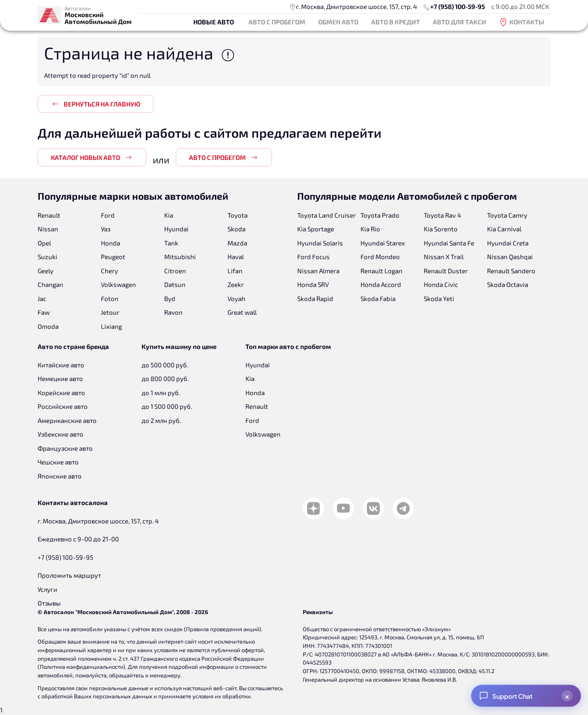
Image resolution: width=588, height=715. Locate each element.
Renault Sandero (511, 271)
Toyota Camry (507, 215)
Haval (236, 257)
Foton (110, 298)
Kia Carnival (504, 229)
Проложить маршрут (69, 575)
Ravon (173, 312)
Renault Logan (381, 271)
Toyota (238, 215)
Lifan (235, 271)
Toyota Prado (380, 215)
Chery (109, 271)
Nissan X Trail (444, 257)
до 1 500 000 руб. (167, 406)
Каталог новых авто (92, 157)
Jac (42, 298)
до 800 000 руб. (165, 378)
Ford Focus (313, 257)
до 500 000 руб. (165, 365)
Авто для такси (459, 22)
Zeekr (236, 284)
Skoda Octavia (508, 284)
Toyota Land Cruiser (327, 215)
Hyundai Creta (508, 243)
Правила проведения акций (223, 629)
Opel (44, 243)
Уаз (106, 229)
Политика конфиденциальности (81, 667)
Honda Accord (381, 284)
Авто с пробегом (277, 22)
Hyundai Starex (383, 243)
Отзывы (49, 603)
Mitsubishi (180, 257)
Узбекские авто (61, 434)
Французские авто (65, 448)
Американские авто (67, 420)
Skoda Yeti (439, 298)
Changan (50, 284)
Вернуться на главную (96, 104)
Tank (171, 243)
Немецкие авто (60, 378)
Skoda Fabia (378, 298)
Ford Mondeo (380, 257)
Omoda (48, 326)
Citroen (175, 271)
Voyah (236, 298)
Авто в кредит (396, 22)
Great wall (242, 312)
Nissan (48, 229)
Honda (111, 243)
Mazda (237, 243)
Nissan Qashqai (510, 257)
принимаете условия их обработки (204, 696)
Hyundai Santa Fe (449, 243)
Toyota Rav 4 (442, 215)
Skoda (236, 229)
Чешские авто (58, 462)
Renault (49, 215)
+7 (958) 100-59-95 (458, 6)
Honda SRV (313, 284)
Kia (169, 215)
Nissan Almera (318, 271)
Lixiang (111, 326)
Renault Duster (446, 271)
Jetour (110, 312)
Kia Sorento (441, 229)
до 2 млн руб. (161, 420)
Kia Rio (370, 229)
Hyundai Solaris (320, 243)
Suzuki (47, 257)
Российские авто (63, 406)
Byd (170, 298)
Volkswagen (118, 284)
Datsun (175, 284)
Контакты (522, 22)
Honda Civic (441, 284)
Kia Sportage (316, 229)
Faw (44, 312)
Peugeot (113, 257)
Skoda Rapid (315, 298)
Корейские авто (61, 393)
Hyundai (176, 229)
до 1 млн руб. (161, 393)
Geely (46, 271)
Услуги (47, 589)
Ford (108, 215)
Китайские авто (61, 365)
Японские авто (60, 476)
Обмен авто (338, 22)
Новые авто (214, 22)
